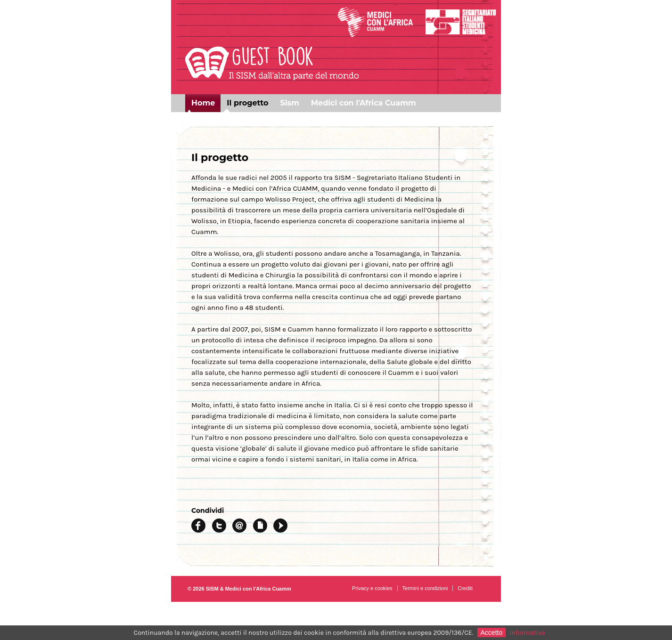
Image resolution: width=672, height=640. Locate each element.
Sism (289, 103)
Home (203, 103)
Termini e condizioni (425, 588)
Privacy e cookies (372, 588)
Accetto (492, 632)
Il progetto (247, 103)
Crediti (465, 588)
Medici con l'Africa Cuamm (364, 103)
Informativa (528, 633)
